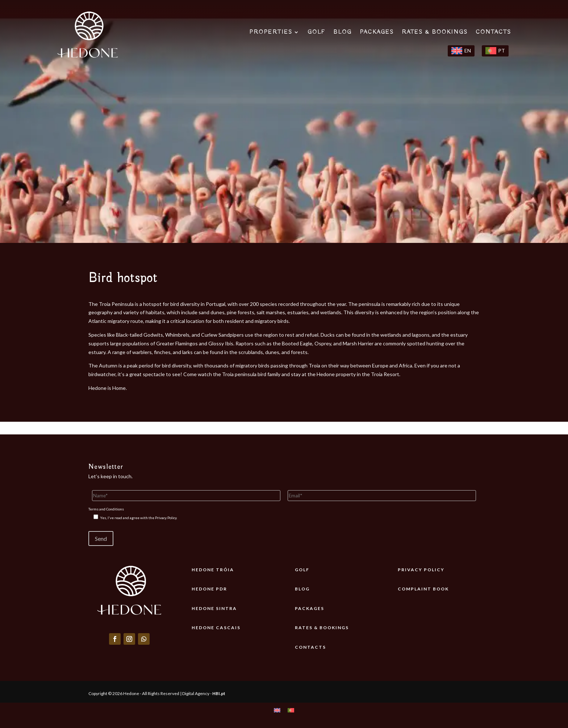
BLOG (343, 33)
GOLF (316, 33)
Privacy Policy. (166, 518)
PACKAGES (377, 33)
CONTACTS (493, 33)
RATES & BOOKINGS (435, 33)
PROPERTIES (271, 33)
